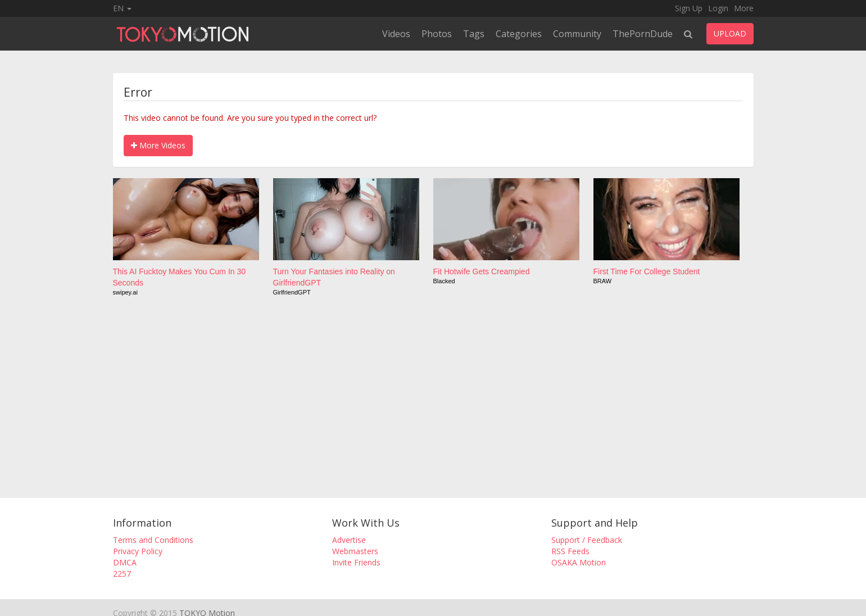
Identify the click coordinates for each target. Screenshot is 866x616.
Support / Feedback (587, 540)
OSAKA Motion (579, 562)
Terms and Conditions (153, 540)
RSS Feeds (570, 551)
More (744, 8)
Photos (437, 34)
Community (577, 34)
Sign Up (689, 8)
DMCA (125, 562)
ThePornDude (643, 34)
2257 (122, 574)
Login (718, 8)
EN (122, 8)
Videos (396, 34)
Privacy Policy (138, 551)
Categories (519, 34)
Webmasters (355, 551)
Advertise (349, 540)
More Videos (158, 145)
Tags (474, 34)
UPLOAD (730, 33)
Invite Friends (356, 562)
